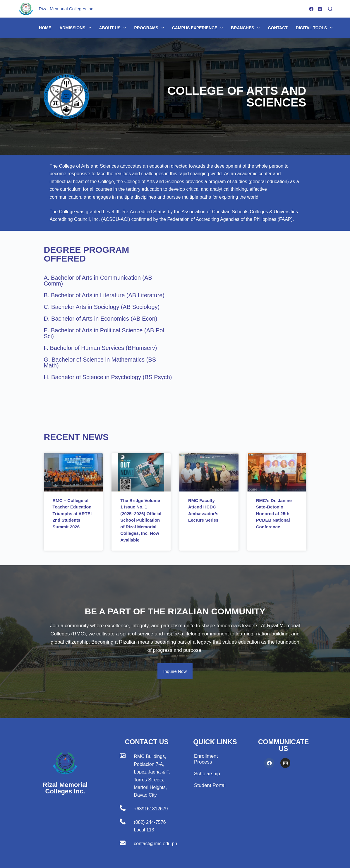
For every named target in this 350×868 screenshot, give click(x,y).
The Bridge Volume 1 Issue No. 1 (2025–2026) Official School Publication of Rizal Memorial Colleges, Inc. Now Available (141, 520)
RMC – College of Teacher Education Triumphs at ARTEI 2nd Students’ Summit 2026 (72, 514)
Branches (246, 28)
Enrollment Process (206, 759)
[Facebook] (311, 9)
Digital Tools (314, 28)
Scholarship (207, 774)
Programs (150, 28)
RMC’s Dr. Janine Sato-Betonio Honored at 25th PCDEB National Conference (274, 514)
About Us (114, 28)
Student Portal (210, 785)
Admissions (76, 28)
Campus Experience (199, 28)
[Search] (330, 9)
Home (45, 28)
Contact (278, 28)
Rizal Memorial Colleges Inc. (67, 9)
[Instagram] (320, 9)
